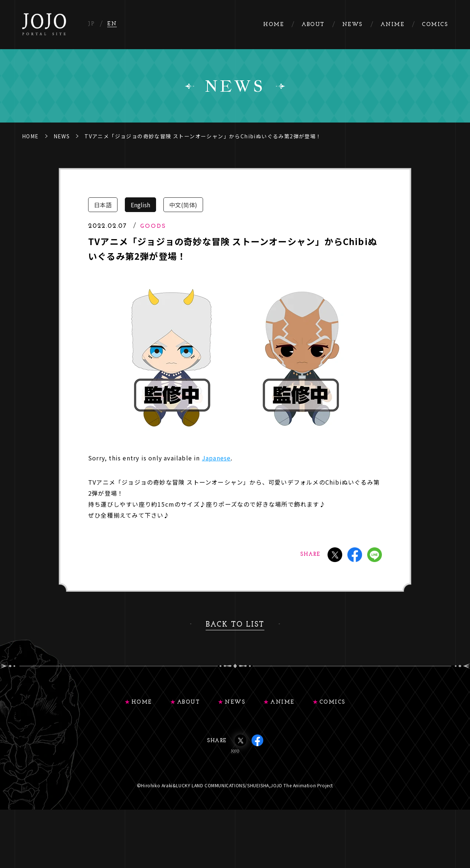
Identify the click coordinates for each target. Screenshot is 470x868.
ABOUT (189, 702)
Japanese (216, 458)
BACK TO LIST (235, 625)
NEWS (62, 136)
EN (112, 24)
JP (91, 24)
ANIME (282, 702)
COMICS (332, 702)
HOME (30, 136)
